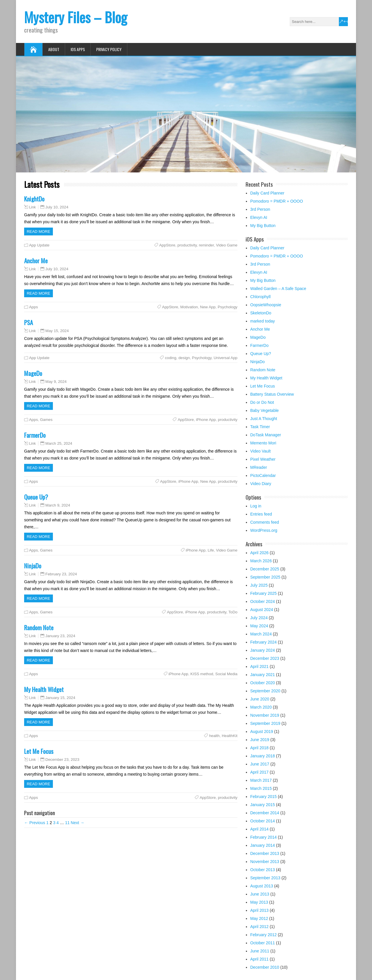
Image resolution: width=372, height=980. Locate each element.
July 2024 (259, 618)
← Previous (35, 823)
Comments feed (265, 522)
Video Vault (260, 451)
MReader (259, 467)
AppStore (167, 245)
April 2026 (259, 553)
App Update (39, 245)
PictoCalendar (263, 475)
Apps (33, 307)
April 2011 (259, 959)
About (54, 49)
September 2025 (265, 577)
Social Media (226, 674)
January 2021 (263, 675)
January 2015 (263, 805)
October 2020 (263, 683)
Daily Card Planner (267, 193)
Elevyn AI (259, 217)
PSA (28, 322)
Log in (256, 506)
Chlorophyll (260, 297)
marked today (263, 321)
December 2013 (265, 853)
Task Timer (260, 427)
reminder (206, 245)
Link (32, 207)
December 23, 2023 (62, 760)
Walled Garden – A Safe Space (278, 289)
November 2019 (265, 715)
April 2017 (259, 772)
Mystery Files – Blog (76, 17)
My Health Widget (44, 689)
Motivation (189, 307)
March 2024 (261, 634)
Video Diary (261, 484)
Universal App (226, 358)
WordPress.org (264, 530)
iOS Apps (78, 49)
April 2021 (259, 666)
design (184, 358)
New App (208, 307)
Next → (77, 823)
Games (46, 420)
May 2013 (259, 902)
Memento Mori (263, 443)
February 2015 (263, 797)
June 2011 (260, 951)
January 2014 (263, 845)
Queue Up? (36, 497)
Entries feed (261, 514)
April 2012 (259, 927)
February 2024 (263, 642)
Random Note (39, 627)
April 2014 (259, 829)
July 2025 (259, 585)
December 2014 (265, 813)
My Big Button (263, 226)
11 (67, 823)
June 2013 (260, 894)
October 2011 (263, 943)
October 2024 (263, 601)
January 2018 (263, 756)
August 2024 (262, 610)
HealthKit (230, 736)
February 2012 (263, 935)
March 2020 (261, 707)
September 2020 (265, 691)
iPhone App (206, 420)
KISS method (202, 674)
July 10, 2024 (57, 207)
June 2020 (260, 699)
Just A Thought (264, 419)
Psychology (228, 307)
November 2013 (265, 862)
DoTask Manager (266, 435)
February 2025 (263, 593)
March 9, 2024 (58, 505)
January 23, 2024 (60, 636)
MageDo (33, 373)
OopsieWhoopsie (266, 305)
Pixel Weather (263, 459)
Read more (39, 232)
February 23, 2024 (61, 574)
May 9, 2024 (56, 382)
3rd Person (260, 209)
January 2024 (263, 650)
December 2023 (265, 658)
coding (170, 358)
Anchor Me (36, 261)
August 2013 (262, 886)
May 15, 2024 (57, 331)
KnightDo (34, 199)
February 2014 (263, 837)
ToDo (233, 612)
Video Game (227, 245)
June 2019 (260, 740)
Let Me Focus (39, 751)
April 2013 (259, 910)
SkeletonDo (261, 313)
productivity (187, 245)
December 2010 (265, 967)
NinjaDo (33, 566)
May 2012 (259, 918)
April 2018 (259, 748)
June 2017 (260, 764)
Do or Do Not (262, 402)
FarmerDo (35, 435)
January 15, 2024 (60, 698)
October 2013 (263, 870)
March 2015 (261, 788)
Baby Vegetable (264, 410)
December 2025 (265, 569)
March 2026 (261, 561)
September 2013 (265, 878)
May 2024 (259, 626)
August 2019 (262, 732)
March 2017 (261, 780)
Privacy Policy (109, 49)
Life (211, 550)
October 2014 (263, 821)
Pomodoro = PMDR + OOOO (277, 201)
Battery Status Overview (272, 394)
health (214, 736)
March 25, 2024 (59, 443)
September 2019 (265, 723)
